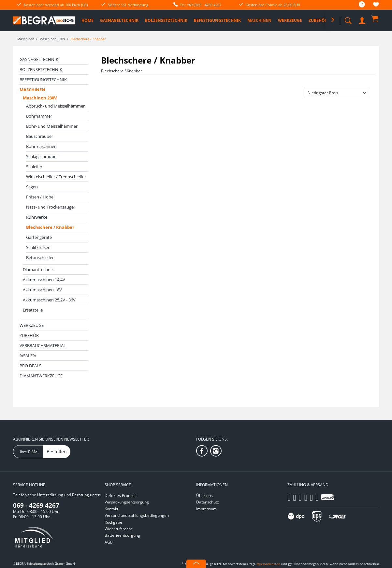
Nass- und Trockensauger (51, 207)
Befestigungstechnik (43, 80)
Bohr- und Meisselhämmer (52, 126)
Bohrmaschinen (41, 146)
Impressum (206, 509)
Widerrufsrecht (118, 529)
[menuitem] (359, 5)
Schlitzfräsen (38, 247)
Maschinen (32, 90)
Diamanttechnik (38, 269)
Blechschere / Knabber (50, 227)
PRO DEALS (30, 366)
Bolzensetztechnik (41, 69)
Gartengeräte (39, 237)
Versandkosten (269, 564)
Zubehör (29, 335)
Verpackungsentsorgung (127, 502)
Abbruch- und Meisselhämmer (55, 106)
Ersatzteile (33, 310)
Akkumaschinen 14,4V (44, 280)
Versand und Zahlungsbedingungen (137, 515)
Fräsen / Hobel (40, 197)
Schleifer (34, 167)
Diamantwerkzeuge (41, 376)
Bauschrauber (40, 136)
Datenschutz (208, 502)
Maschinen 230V (40, 98)
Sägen (32, 187)
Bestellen (57, 451)
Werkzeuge (32, 325)
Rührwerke (37, 217)
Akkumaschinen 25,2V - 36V (49, 300)
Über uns (204, 495)
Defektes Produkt (120, 495)
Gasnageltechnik (39, 59)
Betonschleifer (40, 257)
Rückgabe (113, 522)
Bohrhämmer (39, 116)
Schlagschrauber (42, 156)
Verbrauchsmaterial (43, 345)
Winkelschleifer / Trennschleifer (56, 177)
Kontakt (111, 509)
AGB (109, 542)
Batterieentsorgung (122, 535)
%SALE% (28, 356)
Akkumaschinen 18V (42, 290)
